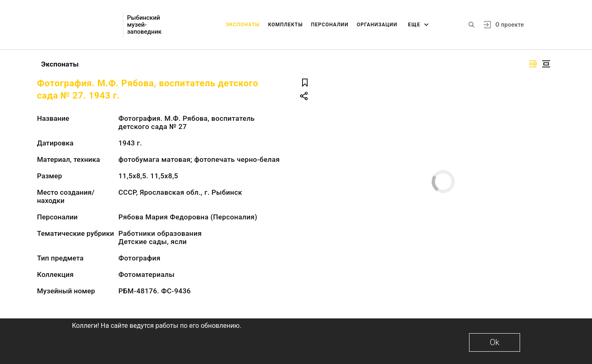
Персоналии (330, 25)
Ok (494, 342)
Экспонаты (243, 25)
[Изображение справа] (533, 64)
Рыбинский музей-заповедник (144, 25)
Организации (377, 25)
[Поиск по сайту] (472, 25)
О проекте (510, 25)
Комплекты (286, 25)
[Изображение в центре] (546, 64)
